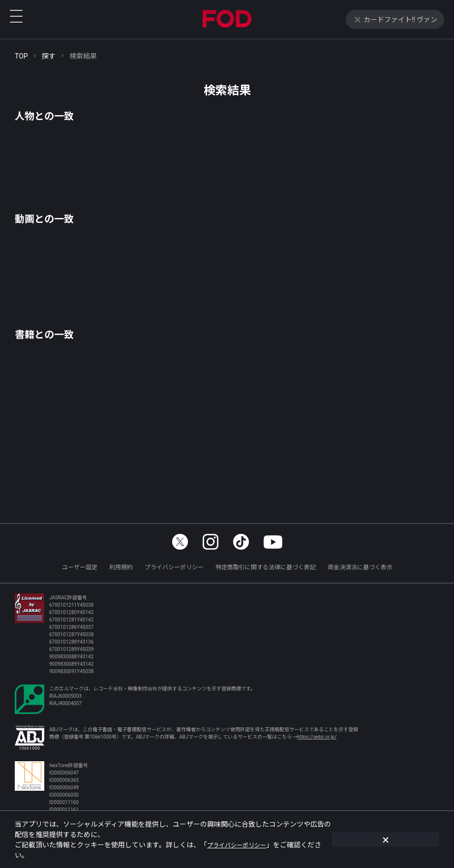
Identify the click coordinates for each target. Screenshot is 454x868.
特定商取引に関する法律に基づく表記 (266, 567)
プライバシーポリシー (174, 567)
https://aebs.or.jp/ (317, 736)
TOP (21, 56)
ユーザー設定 (80, 567)
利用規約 (121, 567)
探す (49, 56)
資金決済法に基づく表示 (360, 567)
